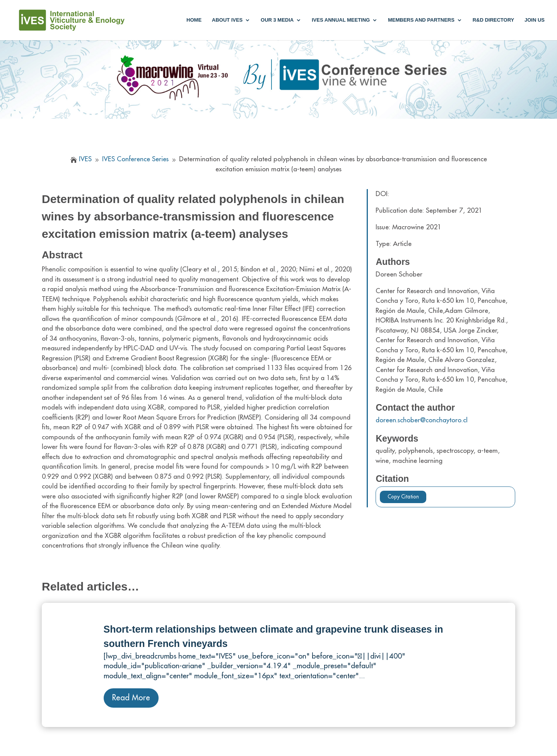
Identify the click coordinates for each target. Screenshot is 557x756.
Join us (535, 20)
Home (194, 20)
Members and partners (421, 20)
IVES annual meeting (341, 20)
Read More (131, 698)
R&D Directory (494, 20)
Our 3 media (277, 20)
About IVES (227, 20)
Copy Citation (403, 497)
